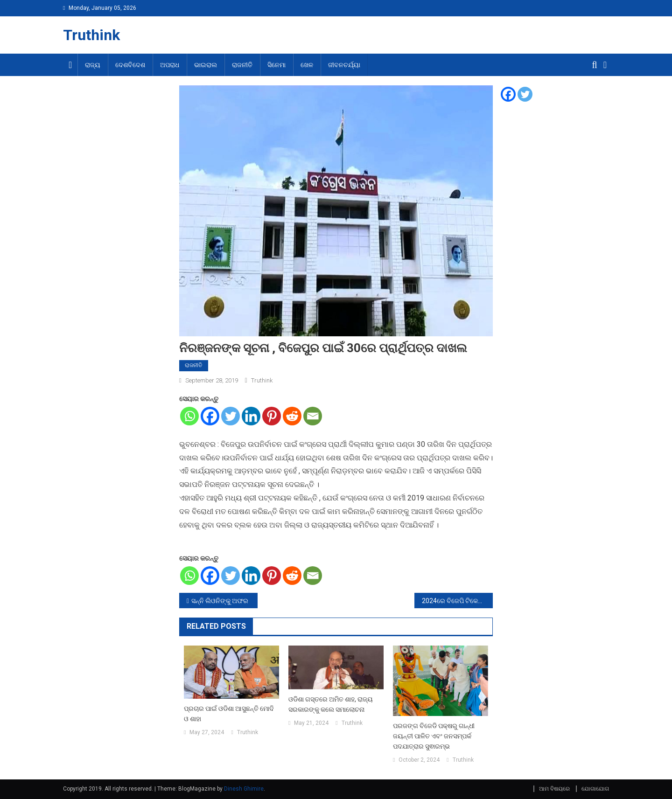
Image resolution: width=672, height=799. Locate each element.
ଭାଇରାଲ (206, 65)
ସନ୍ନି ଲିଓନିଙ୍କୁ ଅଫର (220, 601)
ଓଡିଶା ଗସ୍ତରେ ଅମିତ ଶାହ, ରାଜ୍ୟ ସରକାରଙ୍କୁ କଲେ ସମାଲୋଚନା (331, 704)
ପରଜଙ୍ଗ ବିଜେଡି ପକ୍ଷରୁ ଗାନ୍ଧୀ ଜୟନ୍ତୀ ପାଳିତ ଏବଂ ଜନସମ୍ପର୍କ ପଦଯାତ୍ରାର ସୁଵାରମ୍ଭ (434, 736)
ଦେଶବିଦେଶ (130, 65)
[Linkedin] (251, 416)
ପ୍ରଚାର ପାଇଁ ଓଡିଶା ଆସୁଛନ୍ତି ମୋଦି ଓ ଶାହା (229, 714)
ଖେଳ (307, 65)
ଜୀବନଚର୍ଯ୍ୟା (344, 65)
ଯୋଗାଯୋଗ (595, 789)
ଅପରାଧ (170, 65)
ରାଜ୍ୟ (93, 65)
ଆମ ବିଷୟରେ (554, 789)
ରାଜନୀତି (242, 65)
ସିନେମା (276, 65)
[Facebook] (210, 416)
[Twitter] (231, 416)
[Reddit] (292, 416)
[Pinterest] (272, 416)
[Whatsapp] (189, 416)
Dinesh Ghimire (244, 789)
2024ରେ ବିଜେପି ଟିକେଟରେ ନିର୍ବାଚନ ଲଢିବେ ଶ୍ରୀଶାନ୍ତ (457, 601)
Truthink (91, 35)
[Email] (313, 416)
